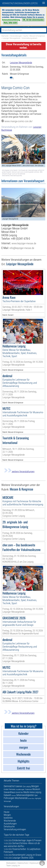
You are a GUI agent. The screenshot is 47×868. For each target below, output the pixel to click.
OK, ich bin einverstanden (33, 20)
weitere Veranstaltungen (19, 472)
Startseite (5, 36)
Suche (26, 36)
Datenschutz (23, 863)
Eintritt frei (19, 792)
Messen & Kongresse (37, 36)
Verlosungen (7, 801)
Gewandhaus (9, 792)
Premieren (12, 789)
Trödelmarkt (28, 789)
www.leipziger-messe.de (24, 243)
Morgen (35, 786)
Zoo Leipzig (27, 786)
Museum (36, 789)
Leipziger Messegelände (11, 38)
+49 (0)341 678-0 (20, 239)
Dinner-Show (31, 798)
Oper (36, 795)
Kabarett (7, 795)
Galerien (19, 786)
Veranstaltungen (16, 36)
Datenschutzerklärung (11, 20)
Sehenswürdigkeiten (25, 795)
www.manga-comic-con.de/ (19, 121)
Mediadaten (11, 863)
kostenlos (8, 818)
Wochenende (21, 798)
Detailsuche (9, 826)
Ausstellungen (20, 789)
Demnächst (9, 786)
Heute (26, 792)
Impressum (34, 863)
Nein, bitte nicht (10, 23)
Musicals (14, 795)
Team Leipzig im (13, 865)
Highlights (38, 798)
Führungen (9, 798)
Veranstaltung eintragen (15, 829)
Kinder (6, 789)
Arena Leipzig (35, 792)
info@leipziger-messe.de (22, 248)
